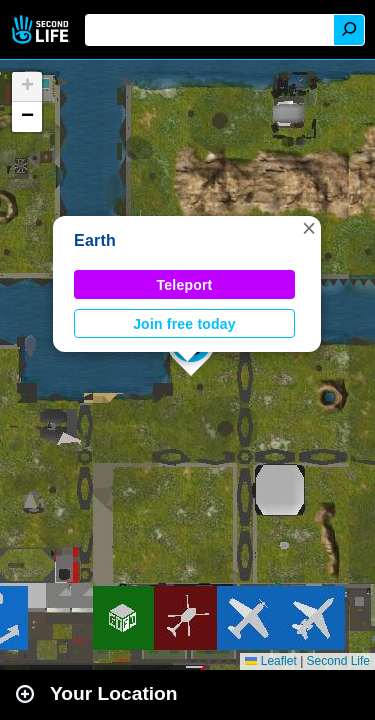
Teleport (185, 285)
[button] (309, 228)
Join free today (184, 324)
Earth (95, 240)
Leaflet (270, 661)
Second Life (42, 29)
